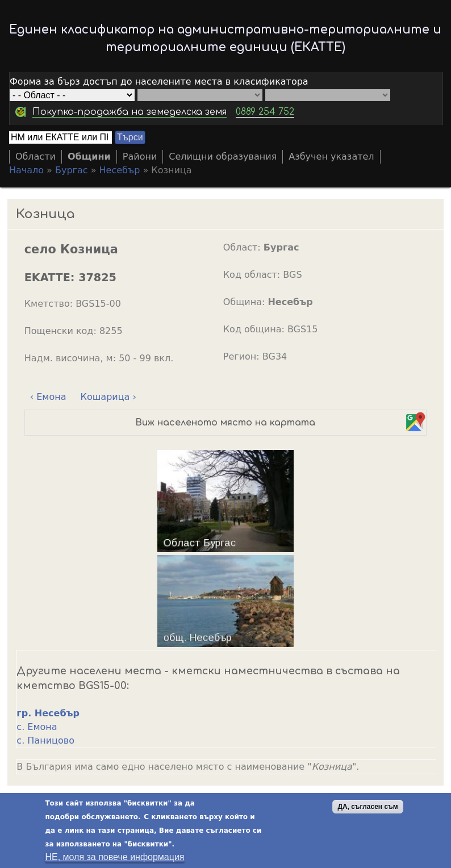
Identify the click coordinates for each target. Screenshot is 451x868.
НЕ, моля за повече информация (114, 857)
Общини (89, 157)
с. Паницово (45, 740)
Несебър (120, 170)
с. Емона (37, 727)
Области (36, 157)
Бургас (72, 170)
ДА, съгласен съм (368, 807)
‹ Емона (48, 397)
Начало (26, 170)
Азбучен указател (331, 157)
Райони (140, 157)
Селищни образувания (223, 157)
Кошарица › (108, 397)
